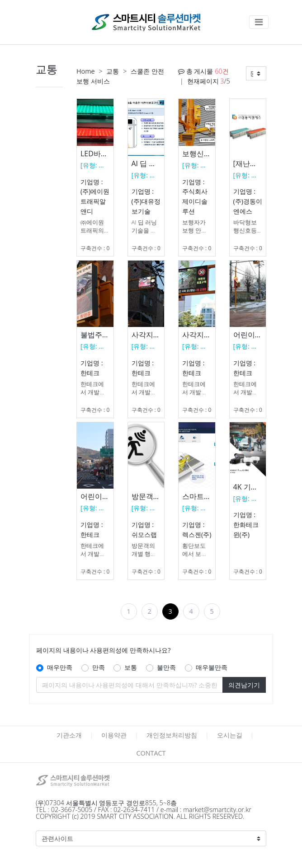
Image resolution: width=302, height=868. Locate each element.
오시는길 (230, 735)
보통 (131, 667)
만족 (99, 667)
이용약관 (114, 735)
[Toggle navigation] (259, 22)
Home (86, 71)
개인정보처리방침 (172, 735)
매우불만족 (212, 667)
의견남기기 (244, 685)
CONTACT (151, 753)
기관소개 (69, 735)
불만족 (166, 667)
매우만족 (60, 667)
